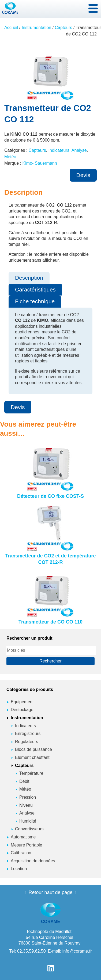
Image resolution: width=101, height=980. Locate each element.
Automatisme (23, 837)
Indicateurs (59, 150)
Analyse (79, 150)
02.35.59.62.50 (31, 951)
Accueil (11, 28)
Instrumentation (36, 28)
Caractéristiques (35, 289)
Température (31, 773)
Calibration (21, 853)
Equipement (22, 702)
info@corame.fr (77, 951)
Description (29, 278)
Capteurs (64, 28)
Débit (24, 781)
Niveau (26, 805)
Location (19, 869)
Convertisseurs (29, 829)
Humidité (28, 821)
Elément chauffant (32, 757)
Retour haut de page (50, 892)
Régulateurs (27, 742)
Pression (28, 797)
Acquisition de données (33, 861)
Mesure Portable (26, 845)
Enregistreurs (28, 734)
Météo (10, 157)
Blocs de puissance (33, 749)
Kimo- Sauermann (40, 163)
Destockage (22, 710)
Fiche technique (35, 301)
